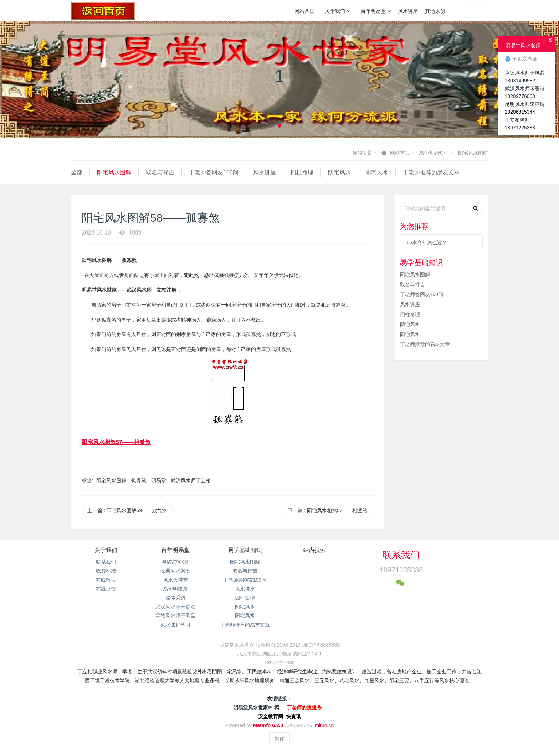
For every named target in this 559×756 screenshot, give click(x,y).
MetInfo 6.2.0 (268, 725)
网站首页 (304, 11)
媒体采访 (175, 598)
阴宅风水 (339, 172)
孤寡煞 (139, 480)
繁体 (279, 739)
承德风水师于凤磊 (175, 616)
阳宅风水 (377, 172)
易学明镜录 (175, 589)
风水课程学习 (175, 625)
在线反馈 (106, 589)
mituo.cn (324, 725)
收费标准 (106, 571)
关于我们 (338, 11)
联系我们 (106, 562)
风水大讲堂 (175, 580)
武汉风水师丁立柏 (191, 480)
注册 (481, 10)
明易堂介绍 (175, 562)
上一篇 (127, 510)
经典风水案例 (175, 571)
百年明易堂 (376, 11)
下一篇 (327, 510)
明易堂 (159, 480)
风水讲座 (408, 11)
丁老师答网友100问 (214, 172)
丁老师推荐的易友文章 (431, 172)
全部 (77, 172)
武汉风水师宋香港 (175, 607)
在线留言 (106, 580)
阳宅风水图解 (473, 153)
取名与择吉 (160, 172)
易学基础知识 (434, 153)
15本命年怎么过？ (427, 242)
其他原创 (435, 11)
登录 (466, 10)
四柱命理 (302, 172)
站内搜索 (314, 550)
